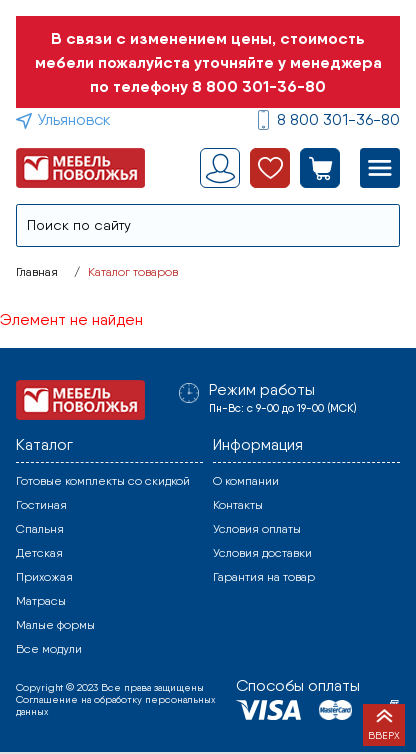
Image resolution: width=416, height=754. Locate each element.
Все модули (49, 649)
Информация (258, 444)
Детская (39, 553)
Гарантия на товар (264, 577)
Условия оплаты (257, 529)
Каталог (44, 444)
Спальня (40, 529)
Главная (37, 272)
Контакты (238, 505)
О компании (246, 481)
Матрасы (41, 601)
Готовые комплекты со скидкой (103, 481)
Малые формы (55, 625)
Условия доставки (262, 553)
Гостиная (41, 505)
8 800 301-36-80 (259, 86)
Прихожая (44, 577)
